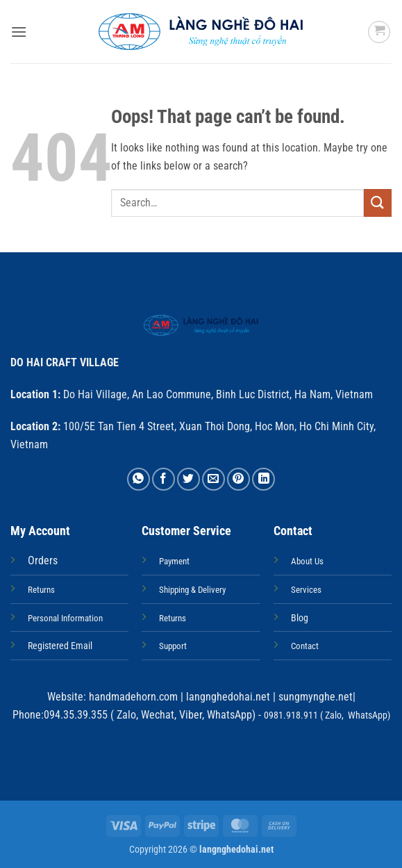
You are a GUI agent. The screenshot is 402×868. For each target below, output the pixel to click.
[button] (19, 32)
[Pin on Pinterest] (238, 479)
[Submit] (378, 203)
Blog (300, 618)
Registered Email (60, 646)
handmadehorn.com (132, 697)
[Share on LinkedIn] (263, 479)
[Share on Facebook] (164, 479)
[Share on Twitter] (189, 479)
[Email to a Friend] (213, 479)
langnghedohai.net (228, 697)
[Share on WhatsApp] (139, 479)
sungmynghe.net (314, 697)
